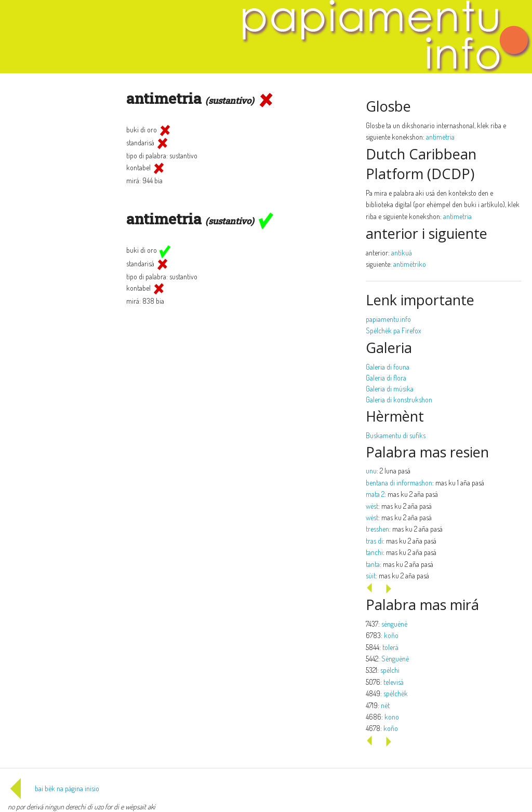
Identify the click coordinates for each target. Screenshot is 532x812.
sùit (371, 576)
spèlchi (390, 670)
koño (391, 635)
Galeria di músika (390, 389)
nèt (385, 705)
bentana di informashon (399, 483)
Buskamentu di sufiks (396, 435)
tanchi (374, 552)
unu (371, 471)
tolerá (390, 647)
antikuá (402, 253)
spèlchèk (396, 693)
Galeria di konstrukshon (399, 400)
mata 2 (375, 494)
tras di (374, 541)
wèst (372, 506)
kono (392, 717)
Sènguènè (395, 659)
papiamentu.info (388, 319)
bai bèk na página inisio (54, 788)
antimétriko (410, 264)
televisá (394, 682)
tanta (373, 564)
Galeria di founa (388, 367)
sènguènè (394, 624)
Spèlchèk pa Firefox (394, 330)
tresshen (377, 529)
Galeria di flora (386, 378)
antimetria (440, 137)
